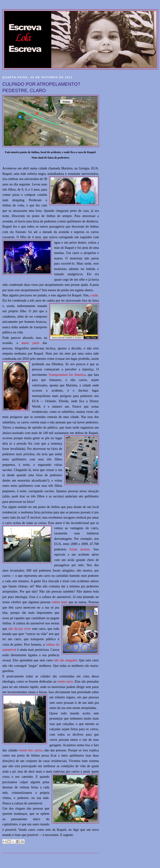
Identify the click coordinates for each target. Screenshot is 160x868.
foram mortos (80, 549)
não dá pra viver (20, 629)
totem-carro (65, 681)
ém (75, 660)
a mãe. (94, 295)
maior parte (30, 343)
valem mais (60, 602)
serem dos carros (31, 750)
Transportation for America (67, 375)
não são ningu (63, 660)
